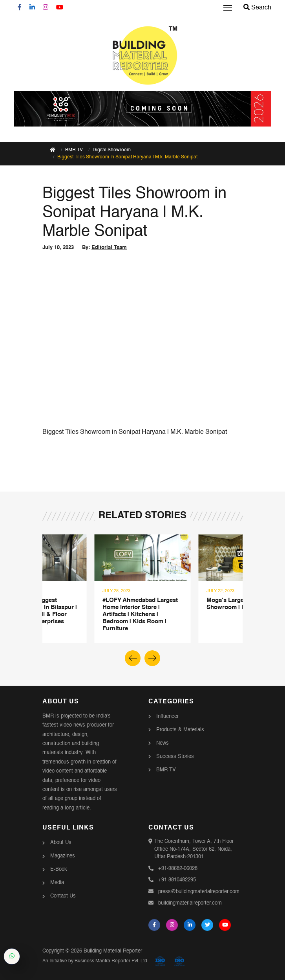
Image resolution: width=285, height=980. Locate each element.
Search (257, 8)
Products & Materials (180, 730)
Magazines (63, 856)
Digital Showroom (112, 150)
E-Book (59, 869)
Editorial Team (109, 248)
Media (57, 883)
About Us (61, 843)
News (163, 743)
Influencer (167, 717)
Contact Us (63, 896)
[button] (152, 658)
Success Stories (175, 757)
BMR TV (166, 770)
